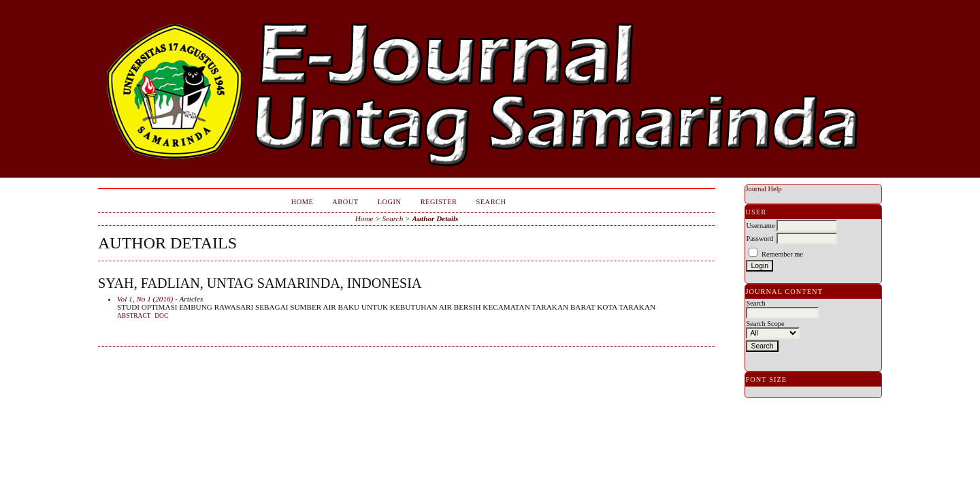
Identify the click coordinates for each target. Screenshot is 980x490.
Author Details (435, 218)
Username (760, 226)
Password (759, 239)
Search (491, 202)
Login (390, 202)
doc (161, 316)
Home (303, 202)
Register (439, 202)
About (345, 202)
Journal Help (763, 189)
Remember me (782, 254)
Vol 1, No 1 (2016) (145, 299)
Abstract (134, 316)
